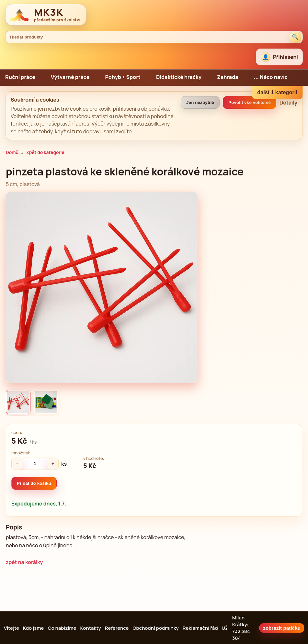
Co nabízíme (62, 628)
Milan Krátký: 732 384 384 (241, 628)
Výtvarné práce (70, 77)
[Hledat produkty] (295, 37)
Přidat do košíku (34, 483)
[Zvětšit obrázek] (102, 287)
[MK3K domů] (46, 15)
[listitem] (18, 402)
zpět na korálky (24, 562)
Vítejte (11, 628)
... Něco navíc (271, 77)
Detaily (288, 103)
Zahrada (228, 77)
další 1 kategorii (277, 92)
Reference (117, 628)
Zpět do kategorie (45, 152)
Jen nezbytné (200, 102)
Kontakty (90, 628)
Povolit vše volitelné (250, 102)
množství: (21, 453)
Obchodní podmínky (155, 628)
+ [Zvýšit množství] (53, 464)
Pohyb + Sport (123, 77)
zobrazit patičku (282, 628)
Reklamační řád (200, 628)
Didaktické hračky (179, 77)
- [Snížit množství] (17, 464)
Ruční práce (20, 77)
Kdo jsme (33, 628)
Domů (12, 152)
